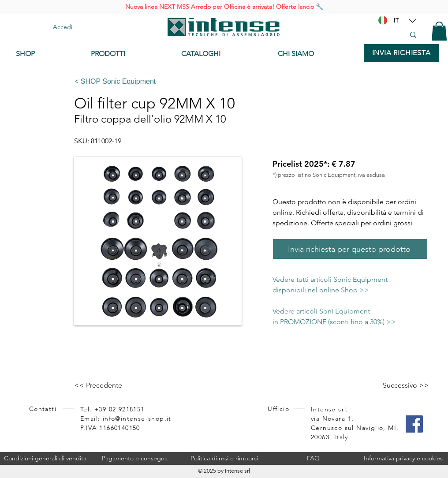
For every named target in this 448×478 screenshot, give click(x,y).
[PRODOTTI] (129, 54)
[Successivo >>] (406, 385)
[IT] (396, 20)
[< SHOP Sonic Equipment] (248, 82)
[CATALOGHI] (222, 54)
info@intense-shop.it (137, 418)
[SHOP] (47, 54)
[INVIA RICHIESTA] (401, 53)
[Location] (413, 20)
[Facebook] (414, 424)
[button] (439, 31)
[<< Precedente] (104, 385)
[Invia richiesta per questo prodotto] (350, 249)
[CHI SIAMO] (316, 54)
